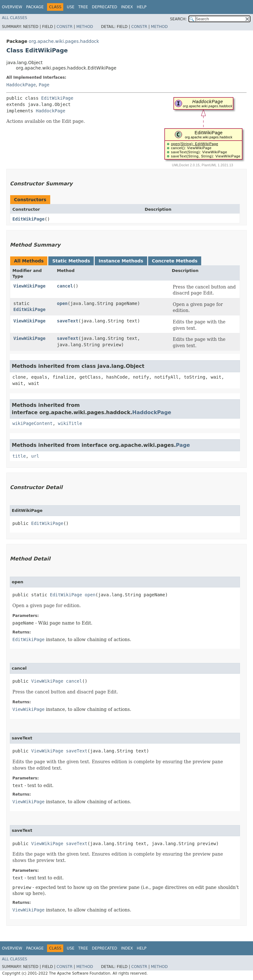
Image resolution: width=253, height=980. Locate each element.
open (62, 303)
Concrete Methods (175, 261)
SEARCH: (178, 19)
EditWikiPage (57, 98)
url (35, 456)
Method (85, 27)
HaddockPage (21, 85)
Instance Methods (121, 261)
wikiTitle (70, 423)
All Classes (14, 18)
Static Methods (71, 261)
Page (44, 85)
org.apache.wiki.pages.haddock (64, 41)
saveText (68, 321)
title (19, 456)
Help (142, 7)
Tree (83, 7)
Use (71, 7)
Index (127, 7)
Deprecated (105, 7)
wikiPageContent (32, 423)
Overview (12, 7)
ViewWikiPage (29, 286)
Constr (65, 27)
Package (35, 7)
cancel (65, 286)
